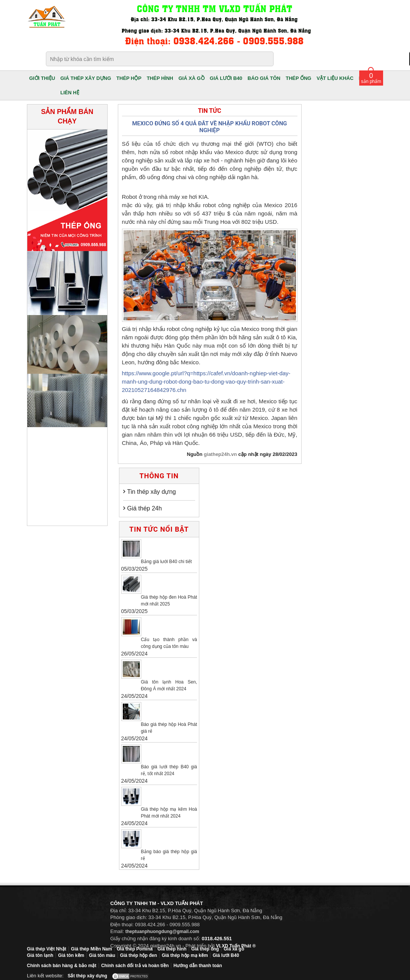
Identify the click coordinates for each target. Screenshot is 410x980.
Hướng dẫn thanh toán (198, 966)
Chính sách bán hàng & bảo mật (62, 966)
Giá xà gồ (234, 949)
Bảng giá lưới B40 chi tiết (166, 562)
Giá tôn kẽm (71, 955)
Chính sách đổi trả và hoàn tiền (135, 966)
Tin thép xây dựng (152, 492)
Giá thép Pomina (135, 949)
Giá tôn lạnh (40, 955)
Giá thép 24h (145, 508)
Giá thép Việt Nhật (47, 949)
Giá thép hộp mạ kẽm (185, 955)
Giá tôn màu (102, 955)
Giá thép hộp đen (139, 955)
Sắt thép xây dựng (87, 976)
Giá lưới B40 (226, 955)
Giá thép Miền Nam (91, 949)
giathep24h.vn (220, 454)
